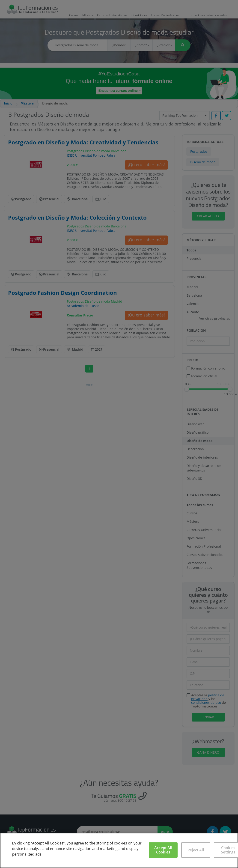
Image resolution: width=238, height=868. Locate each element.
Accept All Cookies (163, 850)
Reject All (196, 850)
